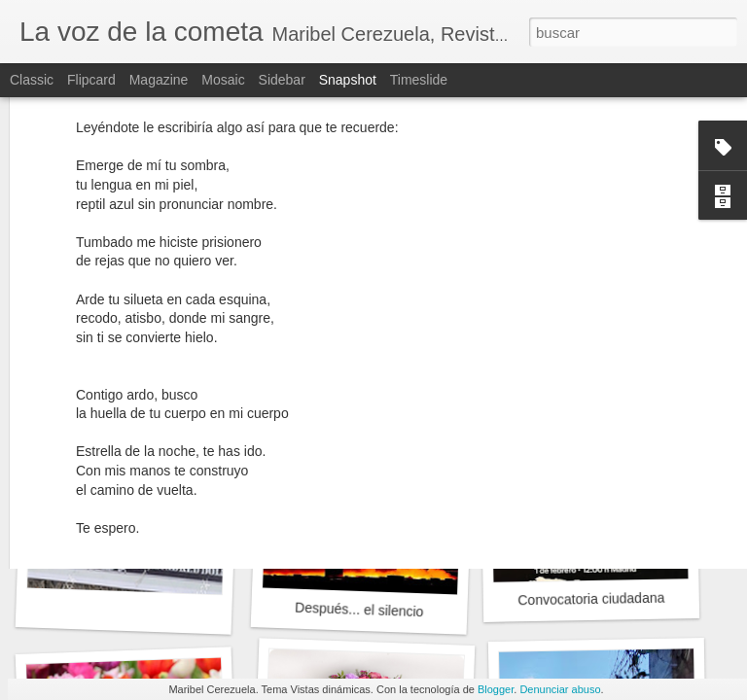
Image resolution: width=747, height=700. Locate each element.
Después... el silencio (359, 610)
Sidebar (282, 80)
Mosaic (223, 80)
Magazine (159, 80)
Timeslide (419, 80)
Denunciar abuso (560, 689)
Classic (32, 80)
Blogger (496, 689)
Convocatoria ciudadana (591, 599)
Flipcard (91, 80)
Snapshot (348, 80)
